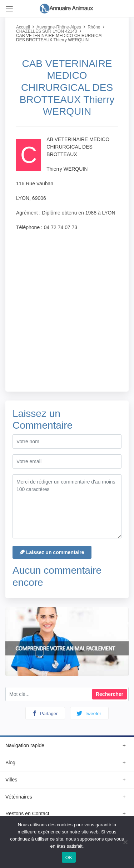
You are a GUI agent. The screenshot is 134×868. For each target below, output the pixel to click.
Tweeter (89, 713)
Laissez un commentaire (52, 552)
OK (69, 857)
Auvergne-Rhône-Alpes (59, 27)
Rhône (94, 27)
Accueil (23, 27)
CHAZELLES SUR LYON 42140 (47, 31)
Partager (45, 713)
